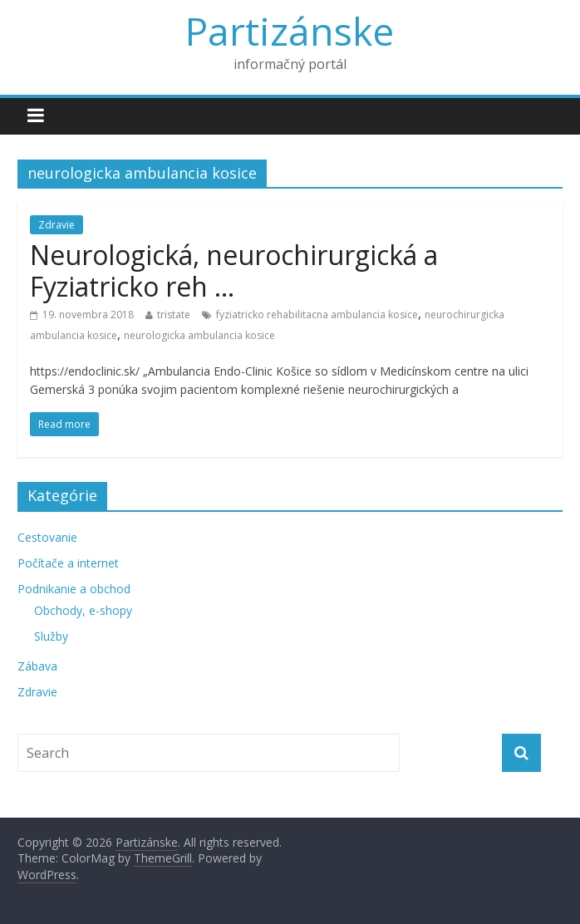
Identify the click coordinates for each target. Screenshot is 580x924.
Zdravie (57, 225)
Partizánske (290, 31)
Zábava (37, 666)
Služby (51, 636)
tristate (174, 315)
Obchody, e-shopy (83, 610)
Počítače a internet (68, 563)
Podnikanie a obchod (74, 589)
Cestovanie (47, 537)
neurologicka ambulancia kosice (199, 335)
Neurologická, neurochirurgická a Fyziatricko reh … (234, 270)
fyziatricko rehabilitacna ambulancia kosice (317, 315)
